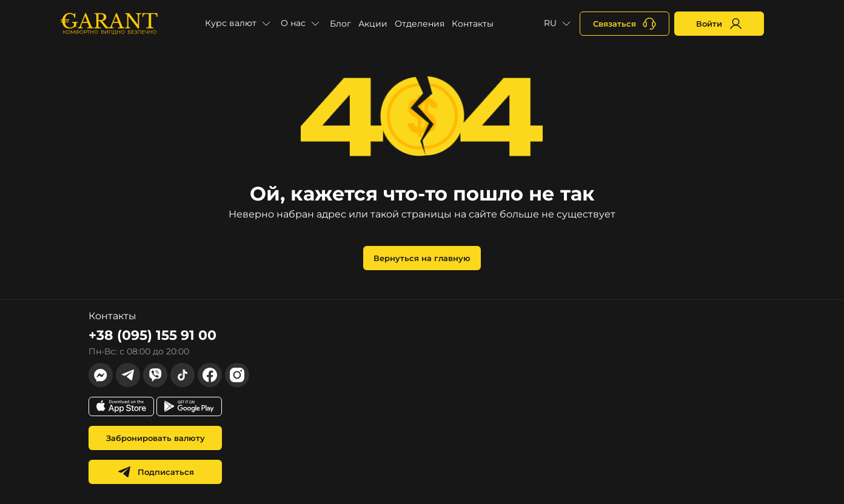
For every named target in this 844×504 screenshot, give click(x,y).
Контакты (473, 24)
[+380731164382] (625, 24)
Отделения (420, 24)
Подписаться (156, 472)
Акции (373, 24)
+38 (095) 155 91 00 (152, 335)
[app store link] (121, 406)
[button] (239, 24)
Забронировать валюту (156, 438)
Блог (340, 24)
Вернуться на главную (422, 258)
